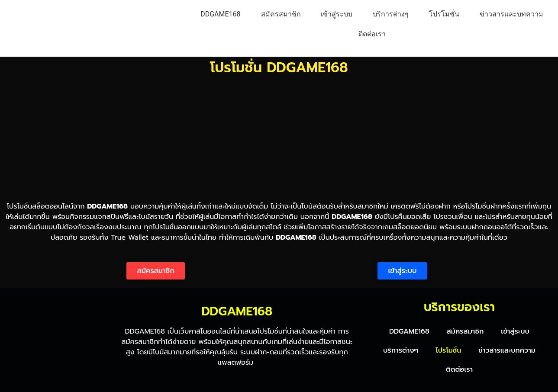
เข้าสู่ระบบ (337, 14)
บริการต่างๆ (391, 14)
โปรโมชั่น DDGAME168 (279, 68)
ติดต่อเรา (372, 34)
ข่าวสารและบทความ (511, 14)
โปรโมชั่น (444, 14)
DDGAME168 (220, 14)
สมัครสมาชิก (281, 14)
